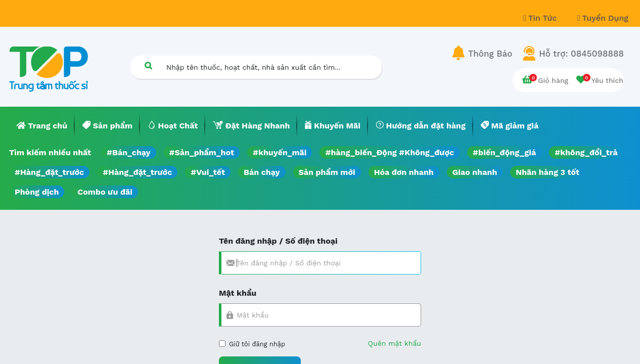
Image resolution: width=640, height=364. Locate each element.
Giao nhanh (475, 172)
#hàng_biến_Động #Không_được (390, 152)
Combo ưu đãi (105, 192)
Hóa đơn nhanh (404, 172)
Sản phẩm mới (327, 172)
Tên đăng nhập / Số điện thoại (278, 241)
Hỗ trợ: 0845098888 (581, 54)
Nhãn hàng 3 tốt (547, 172)
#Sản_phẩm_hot (202, 152)
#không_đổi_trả (586, 152)
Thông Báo (490, 54)
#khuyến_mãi (280, 152)
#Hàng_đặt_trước (49, 172)
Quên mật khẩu (395, 343)
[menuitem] (42, 126)
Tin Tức (541, 18)
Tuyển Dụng (603, 18)
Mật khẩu (238, 293)
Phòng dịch (37, 192)
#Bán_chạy (129, 152)
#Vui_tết (208, 172)
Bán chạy (262, 172)
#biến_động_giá (504, 152)
